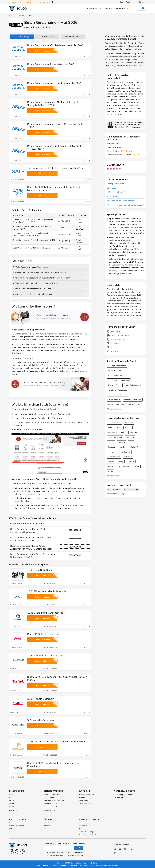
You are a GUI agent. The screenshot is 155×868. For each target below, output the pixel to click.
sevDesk (131, 462)
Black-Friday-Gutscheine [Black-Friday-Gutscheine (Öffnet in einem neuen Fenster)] (123, 795)
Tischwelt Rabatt (115, 385)
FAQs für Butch (113, 196)
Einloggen (142, 2)
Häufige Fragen (15, 823)
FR (125, 849)
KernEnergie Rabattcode (118, 390)
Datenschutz (84, 823)
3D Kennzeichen (114, 423)
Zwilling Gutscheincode (117, 366)
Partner (12, 829)
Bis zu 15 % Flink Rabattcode (44, 634)
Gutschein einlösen (17, 826)
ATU (119, 428)
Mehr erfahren (136, 65)
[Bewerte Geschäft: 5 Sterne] (120, 169)
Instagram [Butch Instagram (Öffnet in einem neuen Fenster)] (113, 351)
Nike (11, 795)
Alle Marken (14, 810)
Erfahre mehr (113, 865)
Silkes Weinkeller (124, 466)
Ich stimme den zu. (64, 855)
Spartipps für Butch (115, 184)
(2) (73, 37)
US (115, 849)
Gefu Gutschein (134, 405)
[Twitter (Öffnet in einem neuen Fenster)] (17, 851)
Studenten (83, 797)
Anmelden (79, 848)
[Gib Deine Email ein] (59, 848)
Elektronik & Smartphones (54, 800)
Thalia (110, 471)
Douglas (122, 442)
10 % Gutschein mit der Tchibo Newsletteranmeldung (57, 742)
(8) (22, 37)
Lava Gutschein (114, 400)
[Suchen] (138, 8)
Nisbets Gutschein (115, 371)
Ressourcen (118, 797)
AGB (81, 829)
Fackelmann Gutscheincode (119, 380)
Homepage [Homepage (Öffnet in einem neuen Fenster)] (114, 331)
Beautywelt (112, 432)
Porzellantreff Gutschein (117, 375)
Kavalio (122, 447)
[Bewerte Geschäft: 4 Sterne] (117, 169)
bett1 (123, 432)
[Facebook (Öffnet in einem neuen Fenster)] (12, 851)
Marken (21, 15)
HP (10, 797)
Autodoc (128, 428)
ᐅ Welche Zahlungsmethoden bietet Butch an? (34, 289)
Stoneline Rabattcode (133, 400)
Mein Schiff (133, 447)
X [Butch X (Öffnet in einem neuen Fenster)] (109, 347)
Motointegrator (114, 457)
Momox (111, 452)
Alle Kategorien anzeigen (116, 494)
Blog (121, 2)
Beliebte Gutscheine (87, 795)
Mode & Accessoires (52, 795)
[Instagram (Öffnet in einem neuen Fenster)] (23, 851)
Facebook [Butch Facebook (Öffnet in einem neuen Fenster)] (113, 343)
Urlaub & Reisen (50, 797)
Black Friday (83, 800)
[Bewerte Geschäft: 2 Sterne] (111, 169)
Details (87, 56)
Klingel (12, 800)
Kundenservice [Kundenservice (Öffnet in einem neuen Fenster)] (115, 339)
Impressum (83, 826)
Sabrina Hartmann (128, 122)
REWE (12, 806)
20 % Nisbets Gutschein (41, 699)
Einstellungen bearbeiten (88, 834)
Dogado (111, 442)
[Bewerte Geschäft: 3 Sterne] (114, 169)
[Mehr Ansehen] (143, 485)
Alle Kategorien (50, 810)
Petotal (111, 462)
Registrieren (131, 2)
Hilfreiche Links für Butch (118, 192)
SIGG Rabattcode (132, 385)
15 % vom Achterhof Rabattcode (46, 655)
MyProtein (128, 457)
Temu (137, 466)
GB (120, 849)
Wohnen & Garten (131, 489)
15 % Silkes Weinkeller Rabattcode (47, 591)
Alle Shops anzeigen (115, 409)
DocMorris (130, 437)
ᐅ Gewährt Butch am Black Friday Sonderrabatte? (35, 283)
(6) (47, 37)
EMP (131, 442)
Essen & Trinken (114, 489)
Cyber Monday (84, 803)
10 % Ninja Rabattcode (40, 570)
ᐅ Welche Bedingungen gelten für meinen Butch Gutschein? (39, 272)
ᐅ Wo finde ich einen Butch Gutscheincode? (32, 267)
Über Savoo (48, 823)
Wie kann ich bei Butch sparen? (121, 201)
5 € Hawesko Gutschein (41, 720)
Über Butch (112, 188)
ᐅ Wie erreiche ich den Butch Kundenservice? (33, 294)
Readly (121, 462)
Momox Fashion (124, 452)
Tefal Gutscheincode (116, 405)
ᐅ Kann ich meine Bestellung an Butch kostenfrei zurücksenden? (41, 278)
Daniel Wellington (115, 437)
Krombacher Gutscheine (117, 395)
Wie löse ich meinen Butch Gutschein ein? (125, 205)
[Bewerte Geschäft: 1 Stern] (108, 169)
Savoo (12, 15)
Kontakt (47, 826)
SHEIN (111, 466)
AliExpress (129, 423)
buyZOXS (133, 432)
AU (131, 849)
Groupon (111, 447)
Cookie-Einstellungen (87, 832)
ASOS (110, 428)
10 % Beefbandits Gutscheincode (46, 613)
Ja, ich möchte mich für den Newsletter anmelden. (65, 852)
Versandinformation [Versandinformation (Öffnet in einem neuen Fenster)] (118, 335)
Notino (12, 803)
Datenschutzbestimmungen (70, 855)
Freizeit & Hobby (50, 806)
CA (115, 853)
